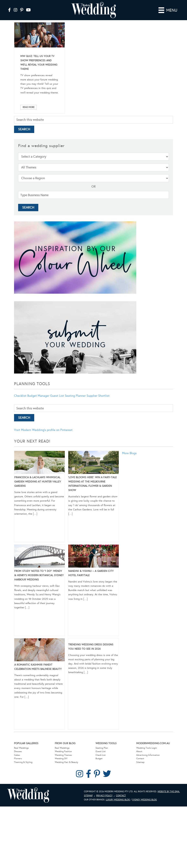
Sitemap (140, 762)
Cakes (17, 755)
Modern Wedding (28, 795)
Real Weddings (21, 748)
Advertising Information (148, 755)
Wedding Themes (63, 755)
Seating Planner (75, 396)
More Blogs (129, 453)
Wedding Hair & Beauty (67, 762)
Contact (140, 759)
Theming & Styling (23, 762)
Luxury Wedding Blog (118, 800)
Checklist (20, 396)
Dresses (18, 751)
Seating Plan (102, 748)
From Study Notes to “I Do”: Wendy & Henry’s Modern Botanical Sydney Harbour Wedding (39, 575)
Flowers (18, 759)
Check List (101, 755)
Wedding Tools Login (147, 748)
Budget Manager (38, 396)
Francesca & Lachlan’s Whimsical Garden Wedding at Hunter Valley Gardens (38, 482)
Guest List (57, 396)
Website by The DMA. (169, 792)
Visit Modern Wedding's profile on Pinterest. (44, 430)
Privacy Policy (104, 796)
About (139, 751)
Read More (29, 107)
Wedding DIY (61, 759)
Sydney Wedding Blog (145, 800)
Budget (99, 759)
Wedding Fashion (63, 751)
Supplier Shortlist (98, 396)
